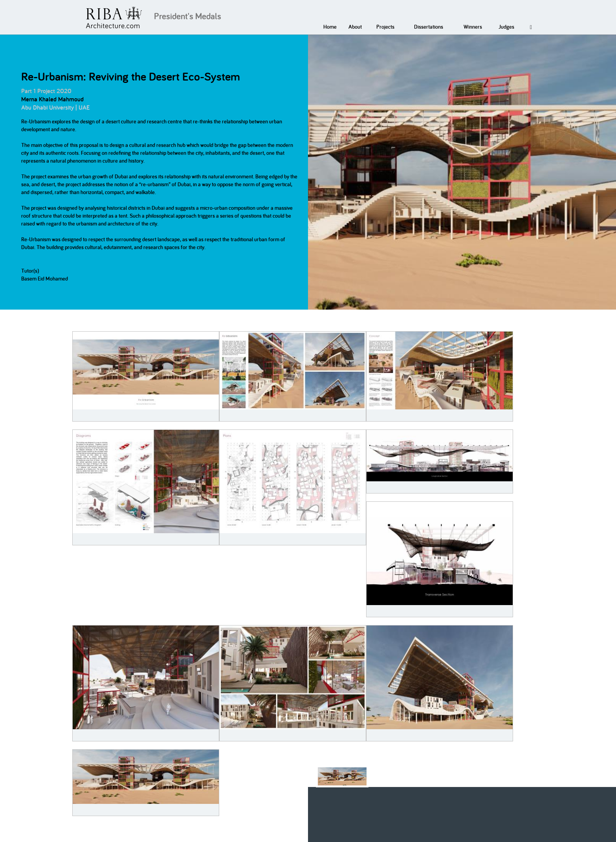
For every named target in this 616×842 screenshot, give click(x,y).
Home (330, 27)
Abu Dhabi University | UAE (55, 107)
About (355, 27)
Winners (473, 27)
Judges (506, 27)
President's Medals (188, 16)
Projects (385, 27)
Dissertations (429, 27)
